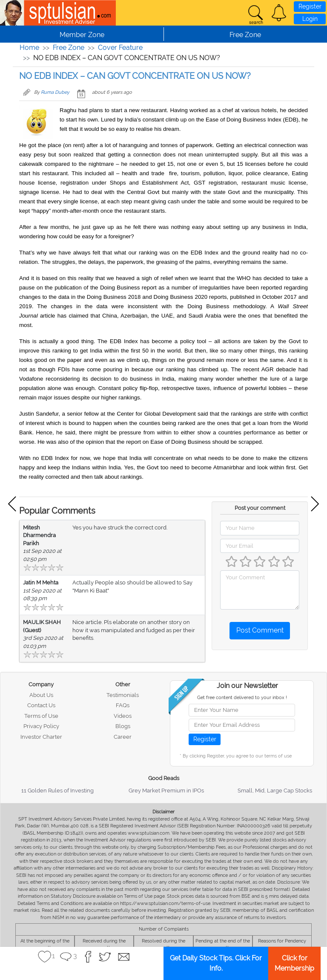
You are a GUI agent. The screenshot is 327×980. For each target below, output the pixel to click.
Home (29, 48)
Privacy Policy (41, 726)
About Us (41, 695)
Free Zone (69, 48)
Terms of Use (41, 716)
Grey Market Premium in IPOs (166, 791)
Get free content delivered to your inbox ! (242, 698)
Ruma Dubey (55, 92)
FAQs (123, 705)
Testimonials (123, 695)
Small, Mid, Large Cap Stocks (275, 791)
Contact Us (41, 705)
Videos (123, 716)
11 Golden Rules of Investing (57, 791)
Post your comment (260, 508)
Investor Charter (41, 737)
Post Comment (260, 630)
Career (123, 737)
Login (310, 19)
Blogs (123, 726)
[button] (279, 13)
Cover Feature (120, 48)
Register (310, 6)
